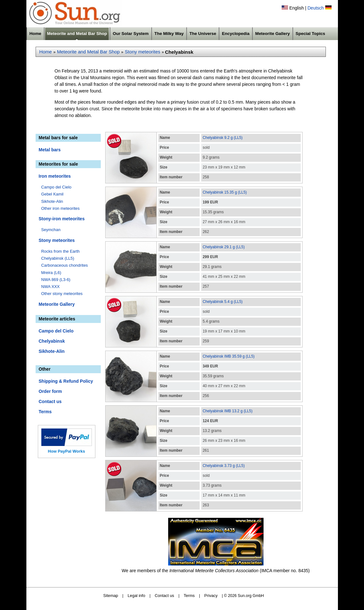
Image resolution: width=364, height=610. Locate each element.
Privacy (211, 596)
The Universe (203, 34)
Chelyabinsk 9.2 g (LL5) (223, 138)
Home (35, 34)
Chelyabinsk (52, 341)
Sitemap (111, 596)
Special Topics (310, 34)
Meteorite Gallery (273, 34)
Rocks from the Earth (61, 251)
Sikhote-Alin (52, 201)
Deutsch (316, 8)
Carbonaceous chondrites (65, 265)
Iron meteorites (55, 176)
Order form (50, 391)
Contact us (50, 401)
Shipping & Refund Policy (66, 381)
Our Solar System (131, 34)
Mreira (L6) (51, 273)
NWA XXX (51, 287)
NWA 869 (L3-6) (56, 280)
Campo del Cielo (56, 187)
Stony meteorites (143, 52)
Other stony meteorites (62, 294)
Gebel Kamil (52, 194)
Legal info (137, 596)
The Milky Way (169, 34)
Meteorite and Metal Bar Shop (77, 34)
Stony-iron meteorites (62, 219)
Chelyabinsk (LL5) (58, 258)
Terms (45, 412)
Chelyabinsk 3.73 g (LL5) (224, 466)
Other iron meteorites (61, 208)
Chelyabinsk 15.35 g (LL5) (225, 192)
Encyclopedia (236, 34)
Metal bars (50, 150)
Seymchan (51, 230)
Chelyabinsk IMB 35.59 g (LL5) (229, 356)
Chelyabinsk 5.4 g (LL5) (223, 302)
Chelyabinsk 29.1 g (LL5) (224, 247)
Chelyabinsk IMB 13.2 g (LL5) (228, 411)
